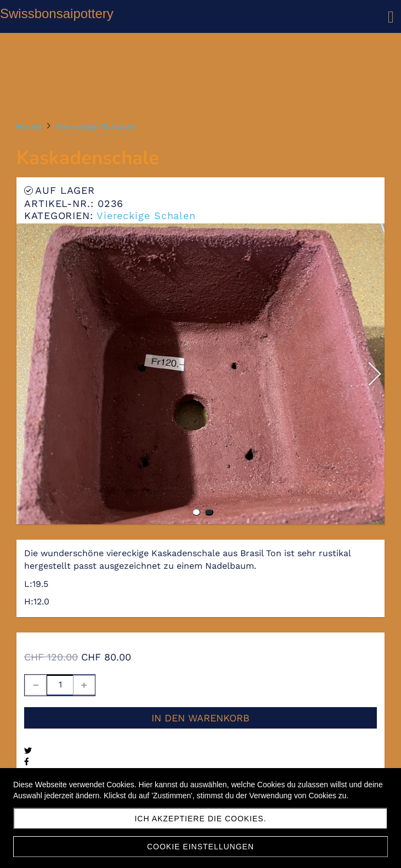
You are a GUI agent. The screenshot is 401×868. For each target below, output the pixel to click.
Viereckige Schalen (146, 215)
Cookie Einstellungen (200, 847)
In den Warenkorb (200, 718)
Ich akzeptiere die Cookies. (200, 819)
